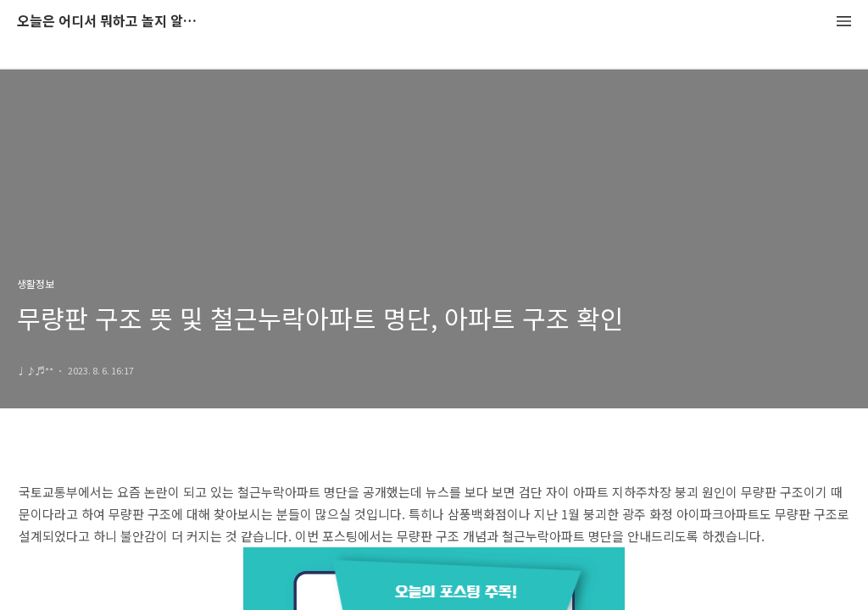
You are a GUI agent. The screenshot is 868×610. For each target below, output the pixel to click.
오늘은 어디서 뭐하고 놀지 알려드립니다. (110, 22)
